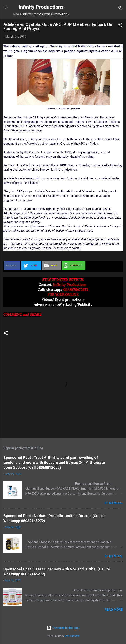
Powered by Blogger (63, 628)
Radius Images (72, 636)
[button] (120, 26)
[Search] (120, 8)
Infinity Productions (41, 7)
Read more (114, 503)
